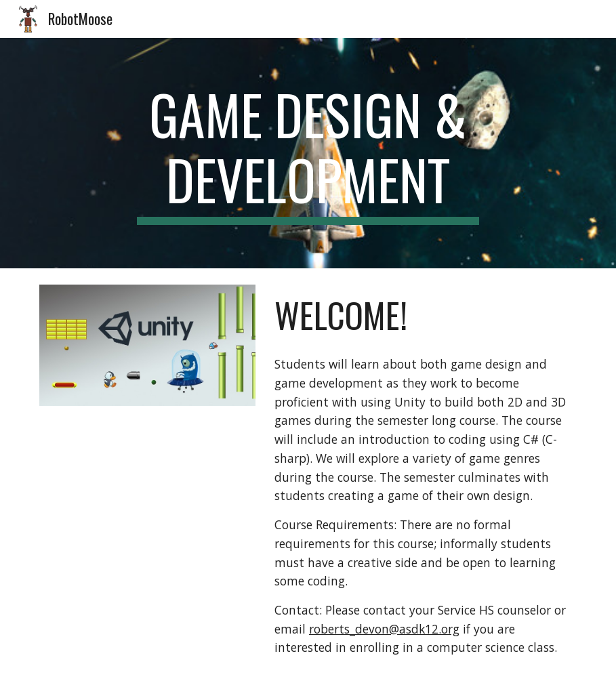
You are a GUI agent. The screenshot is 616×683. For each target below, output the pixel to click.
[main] (308, 153)
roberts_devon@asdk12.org (384, 629)
